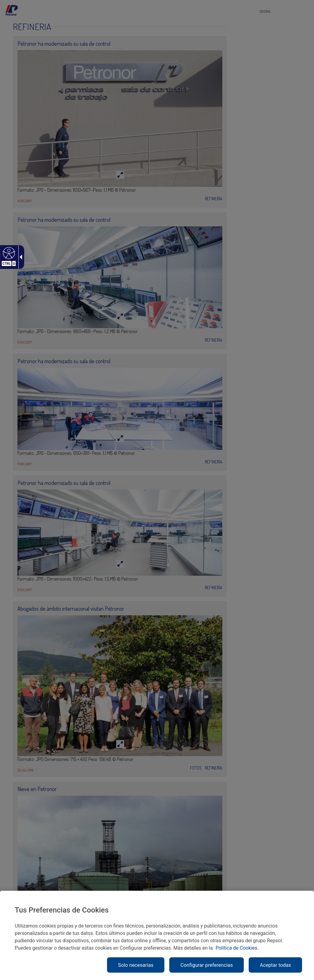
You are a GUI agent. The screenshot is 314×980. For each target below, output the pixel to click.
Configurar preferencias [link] (207, 965)
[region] (157, 935)
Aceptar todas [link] (275, 965)
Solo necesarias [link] (136, 965)
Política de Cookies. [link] (237, 948)
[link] (8, 253)
